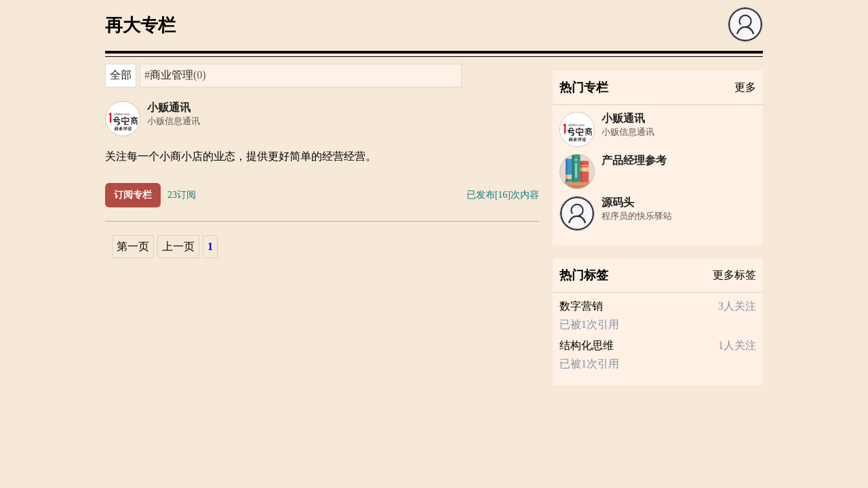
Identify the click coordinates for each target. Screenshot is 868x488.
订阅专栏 (133, 195)
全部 (121, 75)
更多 (745, 87)
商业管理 (172, 75)
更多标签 (734, 275)
